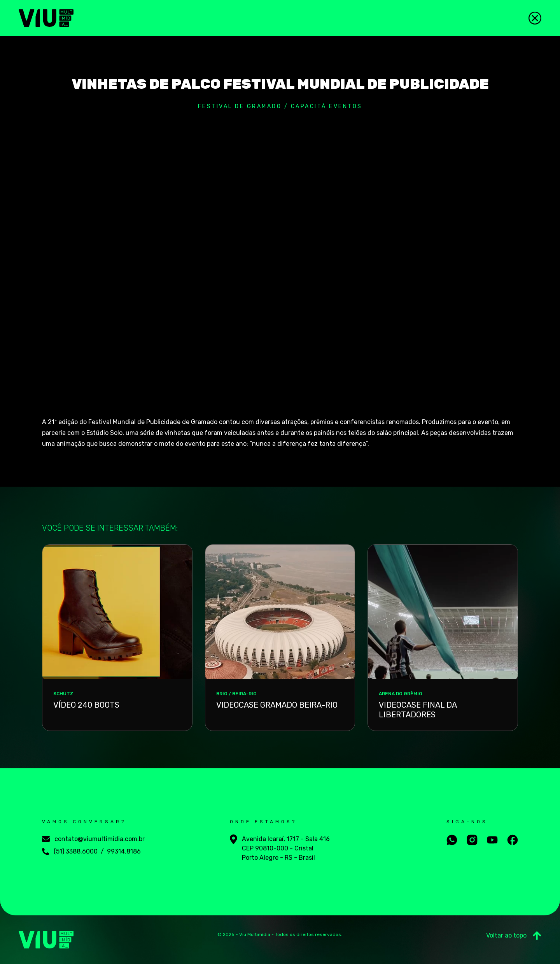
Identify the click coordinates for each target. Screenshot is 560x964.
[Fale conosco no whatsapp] (452, 840)
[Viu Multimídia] (46, 18)
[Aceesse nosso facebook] (513, 840)
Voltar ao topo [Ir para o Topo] (514, 936)
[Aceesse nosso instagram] (472, 840)
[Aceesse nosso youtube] (492, 840)
